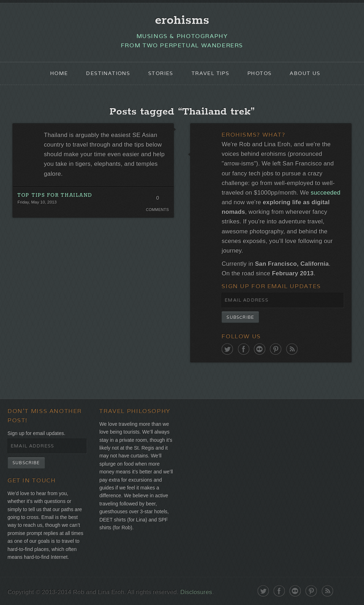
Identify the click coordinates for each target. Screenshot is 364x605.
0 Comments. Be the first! (157, 200)
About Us (305, 73)
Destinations (108, 73)
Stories (161, 73)
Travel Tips (210, 73)
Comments (157, 209)
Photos (259, 73)
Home (59, 73)
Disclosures (196, 592)
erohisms (182, 20)
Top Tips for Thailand (55, 195)
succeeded (325, 193)
